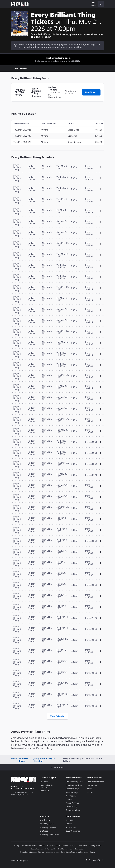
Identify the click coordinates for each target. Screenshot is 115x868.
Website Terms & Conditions (35, 846)
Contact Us (16, 786)
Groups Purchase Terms (79, 846)
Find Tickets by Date (74, 782)
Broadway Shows (22, 760)
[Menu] (94, 4)
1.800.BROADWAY (27, 788)
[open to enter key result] (101, 4)
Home (14, 758)
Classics (69, 799)
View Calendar (57, 716)
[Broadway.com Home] (20, 4)
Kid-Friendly (71, 796)
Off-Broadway (72, 806)
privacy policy (59, 852)
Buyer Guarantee (73, 831)
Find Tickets (91, 92)
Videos (89, 789)
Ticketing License (95, 846)
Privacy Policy (19, 846)
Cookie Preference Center (40, 849)
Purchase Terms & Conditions (58, 846)
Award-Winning (72, 803)
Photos (90, 792)
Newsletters (45, 820)
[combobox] (100, 4)
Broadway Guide (47, 824)
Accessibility (71, 827)
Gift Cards (44, 831)
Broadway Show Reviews (50, 834)
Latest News (92, 785)
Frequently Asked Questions (47, 786)
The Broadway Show (95, 782)
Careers (69, 824)
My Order (44, 782)
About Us (70, 820)
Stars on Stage (72, 792)
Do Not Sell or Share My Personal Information (67, 849)
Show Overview (19, 69)
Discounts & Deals (73, 810)
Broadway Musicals (74, 785)
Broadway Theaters (48, 827)
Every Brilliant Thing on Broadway (44, 760)
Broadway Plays (72, 789)
